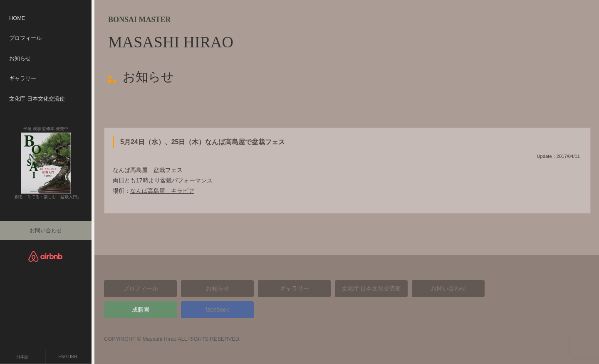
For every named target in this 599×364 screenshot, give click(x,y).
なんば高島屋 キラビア (162, 191)
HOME (17, 18)
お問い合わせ (46, 230)
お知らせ (20, 58)
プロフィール (25, 38)
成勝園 (141, 310)
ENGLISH (68, 357)
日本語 (22, 357)
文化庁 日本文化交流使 (37, 99)
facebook (217, 310)
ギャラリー (23, 78)
